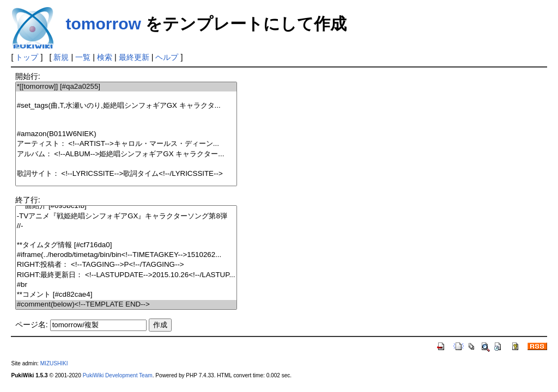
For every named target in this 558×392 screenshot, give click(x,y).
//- (126, 226)
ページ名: (32, 324)
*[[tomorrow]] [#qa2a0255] (126, 87)
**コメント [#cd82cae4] (126, 295)
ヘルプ (167, 57)
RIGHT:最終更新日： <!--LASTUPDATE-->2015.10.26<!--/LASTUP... (126, 275)
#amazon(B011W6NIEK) (126, 134)
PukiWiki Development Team (118, 375)
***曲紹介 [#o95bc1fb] (126, 206)
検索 (105, 57)
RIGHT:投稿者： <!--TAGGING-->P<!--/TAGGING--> (126, 265)
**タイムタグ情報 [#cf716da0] (126, 245)
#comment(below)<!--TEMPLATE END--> (126, 305)
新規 (61, 57)
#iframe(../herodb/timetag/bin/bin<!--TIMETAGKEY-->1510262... (126, 255)
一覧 (83, 57)
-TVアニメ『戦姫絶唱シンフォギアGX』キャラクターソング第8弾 (126, 216)
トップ (27, 57)
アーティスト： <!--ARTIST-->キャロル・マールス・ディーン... (126, 144)
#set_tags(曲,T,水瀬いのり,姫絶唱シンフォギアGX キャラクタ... (126, 106)
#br (126, 285)
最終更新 (134, 57)
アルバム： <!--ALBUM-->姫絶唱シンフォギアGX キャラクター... (126, 154)
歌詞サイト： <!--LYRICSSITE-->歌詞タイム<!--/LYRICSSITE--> (126, 174)
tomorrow (103, 24)
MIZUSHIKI (54, 363)
